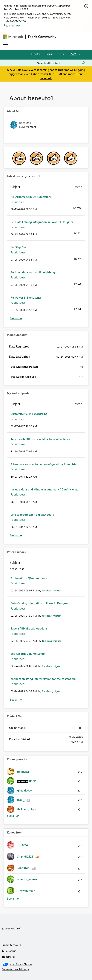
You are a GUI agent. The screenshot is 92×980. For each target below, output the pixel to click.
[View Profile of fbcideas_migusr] (51, 590)
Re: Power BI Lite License (26, 297)
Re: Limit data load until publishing (33, 272)
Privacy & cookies (11, 945)
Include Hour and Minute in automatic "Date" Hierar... (45, 489)
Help (61, 54)
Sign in (49, 54)
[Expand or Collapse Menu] (5, 46)
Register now (12, 25)
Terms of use (9, 951)
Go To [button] (74, 54)
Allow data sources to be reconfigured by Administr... (44, 464)
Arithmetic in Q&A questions (29, 578)
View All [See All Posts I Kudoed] (16, 700)
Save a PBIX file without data (29, 628)
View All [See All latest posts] (16, 318)
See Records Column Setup (28, 654)
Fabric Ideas (18, 202)
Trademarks (8, 957)
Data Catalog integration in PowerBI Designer (40, 603)
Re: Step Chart (20, 247)
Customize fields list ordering (29, 414)
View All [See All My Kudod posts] (16, 535)
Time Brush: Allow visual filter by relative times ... (42, 439)
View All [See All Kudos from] (13, 899)
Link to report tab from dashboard (32, 515)
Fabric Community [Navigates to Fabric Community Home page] (42, 37)
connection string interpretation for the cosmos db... (44, 679)
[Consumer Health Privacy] (46, 969)
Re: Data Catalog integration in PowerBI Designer (42, 222)
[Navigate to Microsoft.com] (13, 37)
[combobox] (61, 63)
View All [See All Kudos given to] (13, 816)
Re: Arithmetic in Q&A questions (31, 197)
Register (36, 54)
